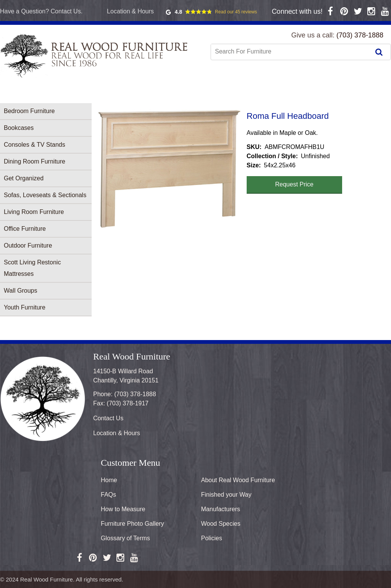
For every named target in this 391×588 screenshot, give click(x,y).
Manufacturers (221, 509)
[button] (169, 169)
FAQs (108, 495)
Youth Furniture (25, 307)
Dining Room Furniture (35, 161)
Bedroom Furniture (29, 111)
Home (109, 480)
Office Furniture (25, 229)
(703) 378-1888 (360, 35)
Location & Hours (130, 11)
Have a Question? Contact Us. (41, 11)
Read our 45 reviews (236, 12)
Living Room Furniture (34, 212)
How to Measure (123, 509)
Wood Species (221, 524)
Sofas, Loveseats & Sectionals (45, 195)
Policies (212, 538)
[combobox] (291, 52)
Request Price (295, 184)
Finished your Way (226, 495)
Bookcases (19, 128)
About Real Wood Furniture (238, 480)
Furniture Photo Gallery (132, 524)
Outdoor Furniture (28, 245)
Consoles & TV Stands (35, 145)
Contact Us (108, 418)
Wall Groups (20, 291)
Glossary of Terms (125, 538)
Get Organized (24, 178)
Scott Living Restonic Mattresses (32, 268)
